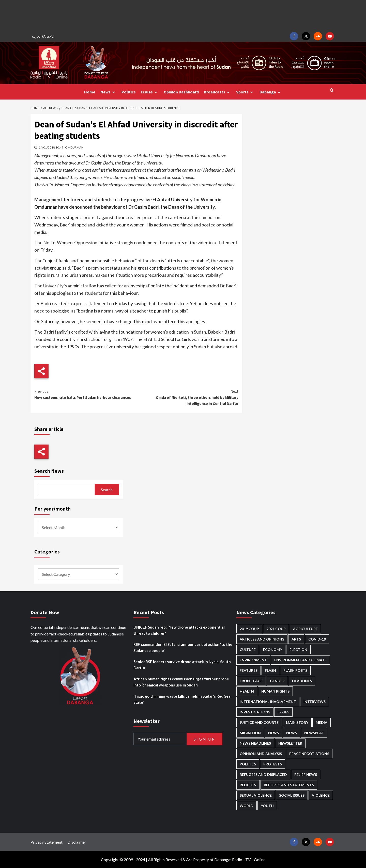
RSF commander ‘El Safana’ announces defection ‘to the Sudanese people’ (183, 647)
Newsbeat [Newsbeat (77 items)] (314, 733)
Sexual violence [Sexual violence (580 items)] (256, 795)
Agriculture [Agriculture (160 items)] (305, 629)
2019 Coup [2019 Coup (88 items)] (249, 629)
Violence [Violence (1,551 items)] (321, 795)
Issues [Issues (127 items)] (283, 712)
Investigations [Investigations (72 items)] (255, 712)
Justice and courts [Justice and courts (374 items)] (259, 722)
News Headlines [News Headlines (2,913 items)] (255, 743)
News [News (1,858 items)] (292, 733)
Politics (129, 92)
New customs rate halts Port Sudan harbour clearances (85, 394)
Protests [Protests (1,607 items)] (273, 764)
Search (107, 490)
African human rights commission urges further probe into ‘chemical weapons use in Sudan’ (181, 682)
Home (90, 92)
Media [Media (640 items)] (322, 722)
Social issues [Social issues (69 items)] (292, 795)
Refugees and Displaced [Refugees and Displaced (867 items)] (263, 774)
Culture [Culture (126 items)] (248, 650)
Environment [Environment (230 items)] (253, 660)
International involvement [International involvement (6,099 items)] (268, 702)
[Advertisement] (183, 15)
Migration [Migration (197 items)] (250, 733)
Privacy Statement (47, 842)
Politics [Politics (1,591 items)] (248, 764)
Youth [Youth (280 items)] (267, 806)
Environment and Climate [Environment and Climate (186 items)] (300, 660)
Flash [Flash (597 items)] (270, 670)
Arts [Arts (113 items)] (296, 639)
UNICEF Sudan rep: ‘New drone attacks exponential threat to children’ (179, 630)
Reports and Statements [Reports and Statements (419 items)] (289, 785)
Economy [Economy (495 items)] (273, 650)
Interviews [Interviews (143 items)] (315, 702)
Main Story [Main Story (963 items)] (297, 722)
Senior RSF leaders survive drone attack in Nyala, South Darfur (182, 665)
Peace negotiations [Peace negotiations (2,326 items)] (309, 754)
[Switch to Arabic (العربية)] (44, 36)
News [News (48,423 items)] (273, 733)
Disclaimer (77, 842)
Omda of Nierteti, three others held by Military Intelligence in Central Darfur (187, 397)
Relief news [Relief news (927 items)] (306, 774)
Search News (49, 471)
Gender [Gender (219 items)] (277, 681)
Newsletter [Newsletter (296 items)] (290, 743)
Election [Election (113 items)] (298, 650)
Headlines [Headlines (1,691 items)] (302, 681)
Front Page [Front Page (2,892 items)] (251, 681)
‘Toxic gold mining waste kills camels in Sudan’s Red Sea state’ (182, 699)
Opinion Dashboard (181, 92)
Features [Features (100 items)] (249, 670)
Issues (150, 92)
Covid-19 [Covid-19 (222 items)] (317, 639)
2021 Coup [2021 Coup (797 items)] (276, 629)
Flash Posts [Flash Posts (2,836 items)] (295, 670)
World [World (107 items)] (247, 806)
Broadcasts (217, 92)
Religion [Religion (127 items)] (248, 785)
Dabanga (271, 92)
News (108, 92)
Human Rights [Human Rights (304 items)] (275, 691)
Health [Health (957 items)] (247, 691)
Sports (245, 92)
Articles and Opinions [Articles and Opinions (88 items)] (262, 639)
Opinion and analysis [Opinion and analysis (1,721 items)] (261, 754)
